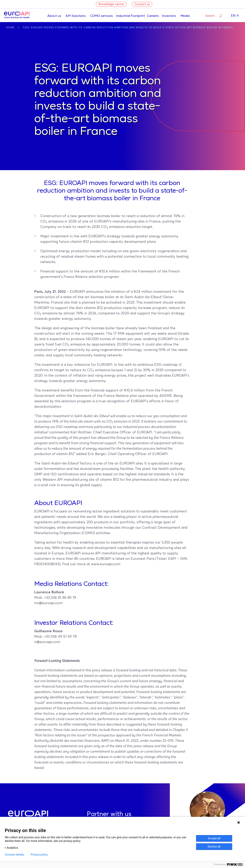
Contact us (142, 4)
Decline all (214, 847)
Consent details (15, 855)
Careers (153, 16)
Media (185, 16)
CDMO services (101, 16)
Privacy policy (39, 855)
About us (54, 16)
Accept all (214, 838)
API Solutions (76, 16)
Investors (169, 16)
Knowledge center (111, 4)
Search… (214, 16)
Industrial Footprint (131, 16)
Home (10, 28)
